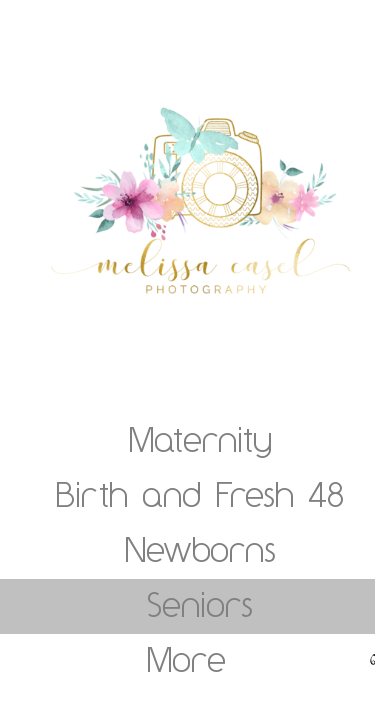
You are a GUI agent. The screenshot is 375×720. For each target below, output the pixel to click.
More (186, 659)
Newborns (200, 549)
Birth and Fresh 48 (200, 494)
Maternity (200, 439)
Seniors (200, 604)
